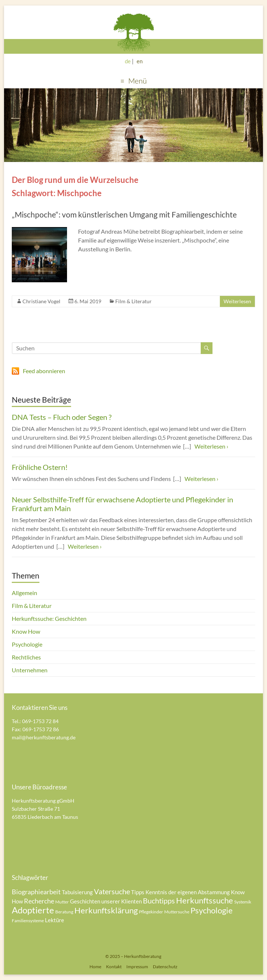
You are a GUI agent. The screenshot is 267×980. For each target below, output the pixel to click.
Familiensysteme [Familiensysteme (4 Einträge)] (28, 921)
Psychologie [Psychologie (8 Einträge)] (212, 910)
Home (95, 967)
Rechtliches (26, 657)
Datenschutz (165, 967)
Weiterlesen (237, 301)
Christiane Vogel (41, 301)
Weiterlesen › (211, 446)
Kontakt (114, 967)
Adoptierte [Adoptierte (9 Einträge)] (33, 910)
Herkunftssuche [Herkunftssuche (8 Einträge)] (205, 900)
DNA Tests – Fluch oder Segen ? (62, 417)
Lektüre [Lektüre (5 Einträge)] (55, 920)
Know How (26, 631)
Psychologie (27, 644)
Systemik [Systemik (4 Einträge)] (243, 902)
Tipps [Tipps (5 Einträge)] (138, 892)
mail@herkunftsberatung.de (44, 737)
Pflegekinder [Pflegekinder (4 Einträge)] (151, 912)
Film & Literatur (133, 301)
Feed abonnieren (44, 371)
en (140, 61)
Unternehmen (30, 670)
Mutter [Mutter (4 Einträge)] (62, 902)
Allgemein (24, 593)
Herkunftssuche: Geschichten (49, 618)
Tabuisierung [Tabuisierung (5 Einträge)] (77, 892)
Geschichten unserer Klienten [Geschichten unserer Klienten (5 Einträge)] (106, 901)
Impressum (137, 967)
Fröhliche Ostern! (40, 467)
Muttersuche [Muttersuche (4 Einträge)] (177, 912)
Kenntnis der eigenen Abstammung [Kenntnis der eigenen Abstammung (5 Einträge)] (188, 892)
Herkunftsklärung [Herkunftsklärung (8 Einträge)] (106, 910)
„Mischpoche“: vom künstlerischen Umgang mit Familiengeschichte (124, 214)
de (128, 61)
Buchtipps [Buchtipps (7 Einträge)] (159, 901)
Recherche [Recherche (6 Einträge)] (39, 901)
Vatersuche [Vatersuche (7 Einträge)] (112, 891)
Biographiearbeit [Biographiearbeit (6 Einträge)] (36, 892)
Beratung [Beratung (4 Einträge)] (64, 912)
